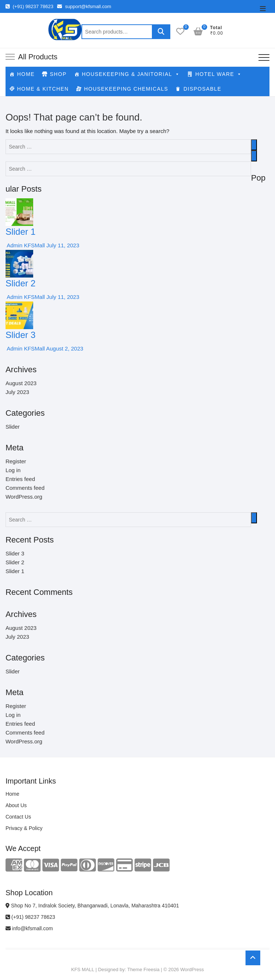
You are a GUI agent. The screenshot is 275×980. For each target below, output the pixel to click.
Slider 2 (20, 283)
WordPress (192, 969)
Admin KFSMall (25, 245)
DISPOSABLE (203, 89)
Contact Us (18, 817)
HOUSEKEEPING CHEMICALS (126, 89)
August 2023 (21, 383)
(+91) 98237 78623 (29, 6)
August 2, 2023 (64, 348)
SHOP (58, 74)
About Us (16, 805)
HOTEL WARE (219, 74)
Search (161, 32)
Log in (13, 470)
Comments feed (25, 488)
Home (12, 794)
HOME (26, 74)
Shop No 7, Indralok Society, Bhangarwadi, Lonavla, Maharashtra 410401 (92, 906)
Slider (13, 427)
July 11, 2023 (62, 245)
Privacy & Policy (24, 828)
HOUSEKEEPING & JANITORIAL (131, 74)
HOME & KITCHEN (43, 89)
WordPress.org (24, 497)
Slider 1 (20, 232)
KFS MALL (83, 969)
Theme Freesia (143, 969)
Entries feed (20, 479)
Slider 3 (20, 335)
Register (16, 461)
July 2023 (17, 392)
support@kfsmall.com (84, 6)
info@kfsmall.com (29, 928)
